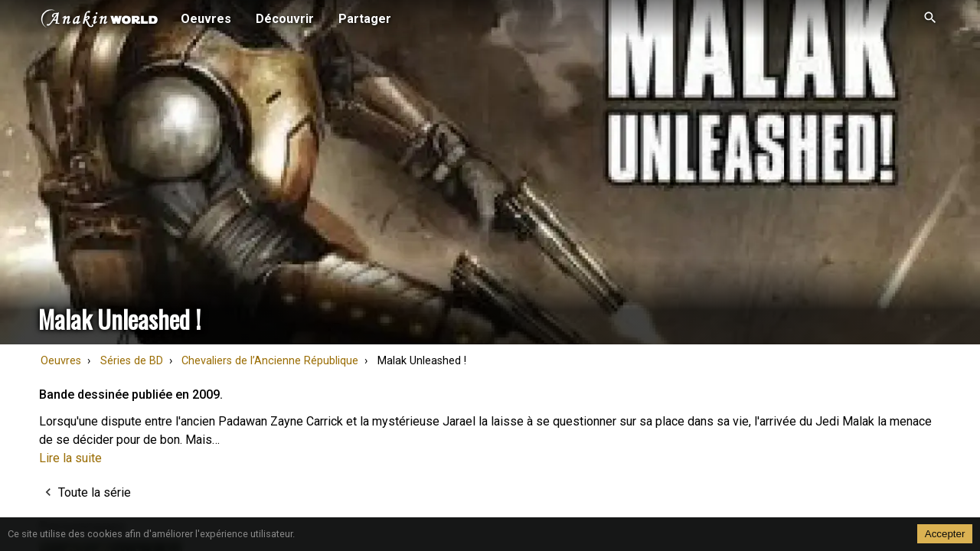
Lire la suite (70, 458)
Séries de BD (132, 361)
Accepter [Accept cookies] (945, 534)
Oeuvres (61, 361)
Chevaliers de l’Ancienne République (270, 361)
